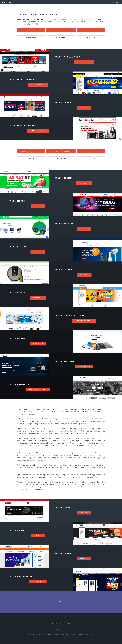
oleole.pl (84, 229)
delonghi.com (84, 367)
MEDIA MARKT (61, 37)
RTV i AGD (91, 158)
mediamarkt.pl (84, 62)
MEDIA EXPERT (91, 37)
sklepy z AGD (31, 158)
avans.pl (84, 559)
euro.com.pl (38, 582)
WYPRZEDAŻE (31, 37)
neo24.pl (38, 206)
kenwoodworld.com (38, 390)
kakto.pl (84, 108)
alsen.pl (84, 513)
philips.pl (38, 252)
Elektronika (61, 158)
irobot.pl (84, 275)
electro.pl (38, 298)
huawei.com (38, 344)
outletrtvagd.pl (38, 131)
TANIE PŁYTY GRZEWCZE (91, 30)
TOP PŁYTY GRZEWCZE (31, 30)
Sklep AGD (7, 2)
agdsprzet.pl (61, 629)
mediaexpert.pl (38, 85)
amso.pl (38, 536)
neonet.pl (84, 183)
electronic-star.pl (84, 321)
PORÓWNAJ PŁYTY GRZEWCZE (61, 30)
